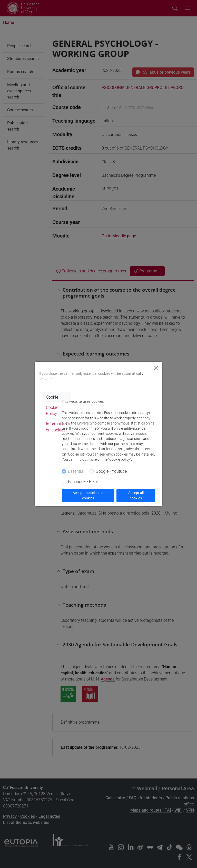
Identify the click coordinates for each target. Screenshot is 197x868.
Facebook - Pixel (83, 482)
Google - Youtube (111, 471)
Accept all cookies (136, 495)
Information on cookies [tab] (56, 427)
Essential (76, 471)
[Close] (156, 368)
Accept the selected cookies (88, 495)
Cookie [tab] (52, 397)
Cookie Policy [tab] (52, 411)
